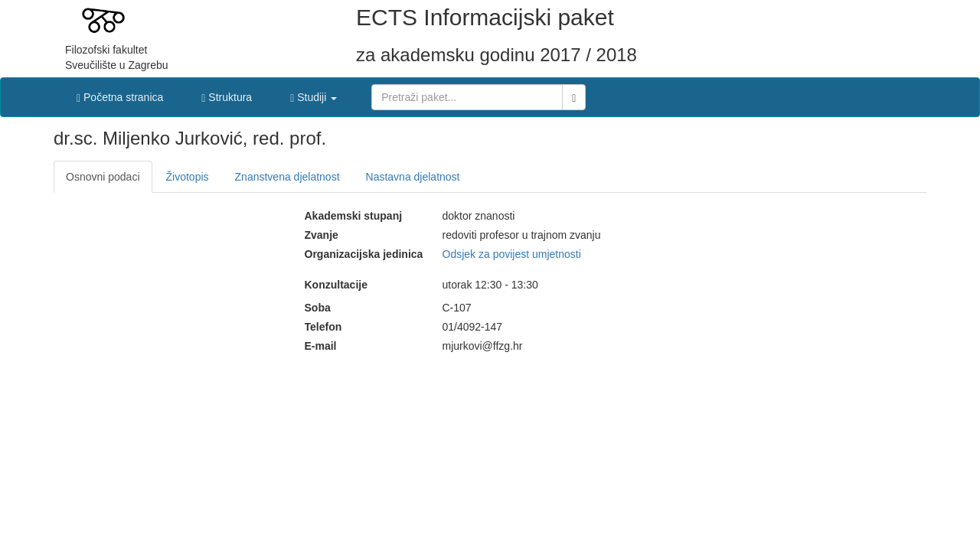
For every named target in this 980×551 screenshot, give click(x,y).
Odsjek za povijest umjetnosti (512, 254)
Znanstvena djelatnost (287, 177)
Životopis (188, 177)
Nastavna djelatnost (413, 177)
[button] (314, 93)
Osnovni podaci (103, 177)
